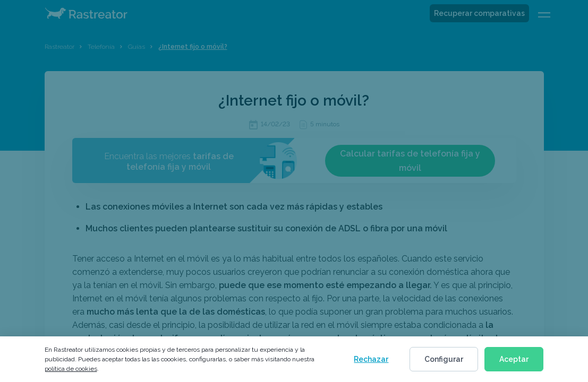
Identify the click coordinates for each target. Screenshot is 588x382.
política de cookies (71, 369)
